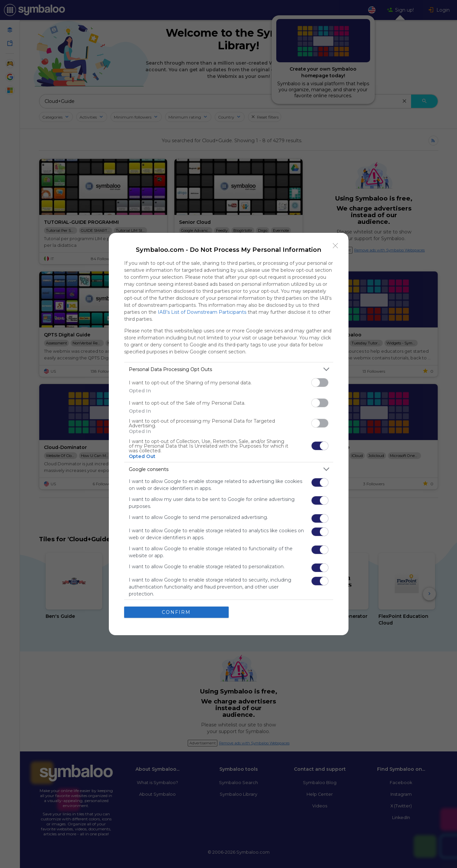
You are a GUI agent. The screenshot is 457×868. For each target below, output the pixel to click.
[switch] (320, 383)
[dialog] (229, 434)
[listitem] (229, 369)
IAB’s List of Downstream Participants (202, 312)
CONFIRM (176, 612)
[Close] (336, 246)
